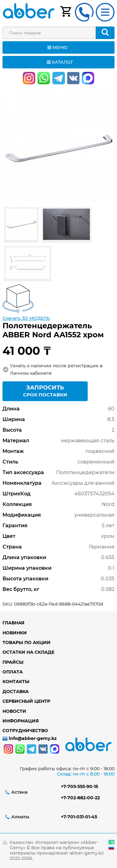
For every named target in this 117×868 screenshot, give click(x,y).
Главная (13, 623)
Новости (14, 711)
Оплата (13, 672)
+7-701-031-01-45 (79, 817)
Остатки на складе (28, 652)
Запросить (45, 392)
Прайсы (13, 662)
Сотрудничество (25, 731)
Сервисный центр (26, 701)
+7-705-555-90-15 (79, 786)
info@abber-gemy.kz (33, 738)
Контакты (16, 682)
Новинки (15, 633)
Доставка (16, 692)
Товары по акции (27, 642)
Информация (21, 721)
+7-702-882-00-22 (80, 798)
